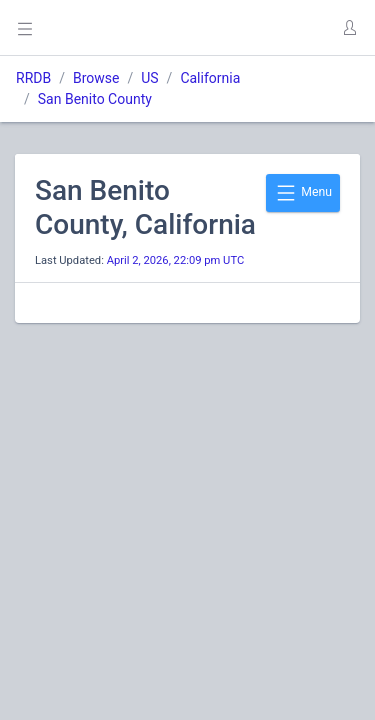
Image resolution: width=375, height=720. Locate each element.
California (210, 78)
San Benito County (95, 99)
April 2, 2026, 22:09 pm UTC (176, 260)
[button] (349, 28)
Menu (303, 193)
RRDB (33, 78)
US (149, 78)
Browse (96, 78)
